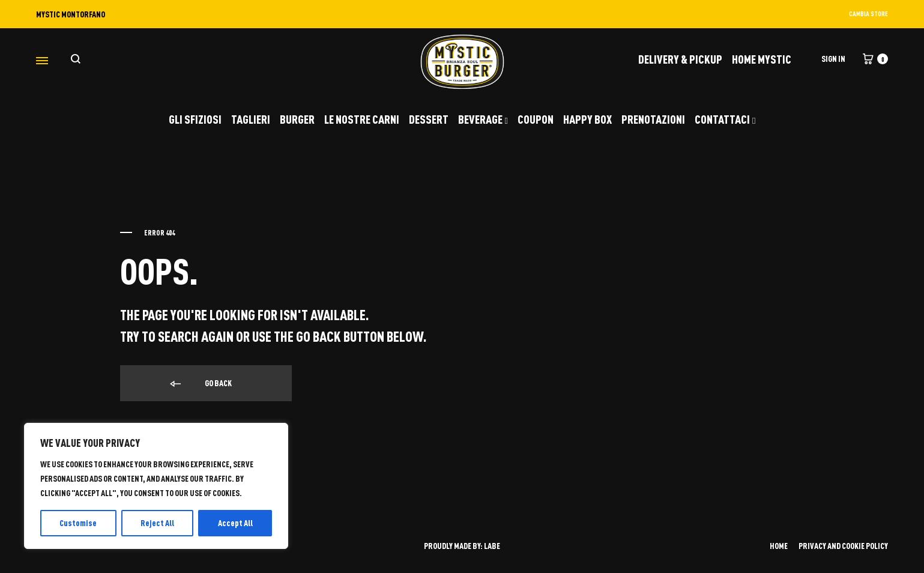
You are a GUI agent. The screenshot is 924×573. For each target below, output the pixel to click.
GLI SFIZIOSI (195, 119)
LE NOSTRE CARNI (362, 119)
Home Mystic (762, 59)
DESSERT (429, 119)
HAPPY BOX (587, 119)
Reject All (157, 523)
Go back (200, 384)
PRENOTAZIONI (653, 119)
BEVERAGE (483, 119)
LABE (492, 546)
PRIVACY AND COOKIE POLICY (843, 546)
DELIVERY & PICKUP (680, 59)
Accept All (235, 523)
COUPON (536, 119)
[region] (156, 486)
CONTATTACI (725, 119)
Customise (78, 523)
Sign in (833, 59)
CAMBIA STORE (868, 14)
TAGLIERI (251, 119)
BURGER (297, 119)
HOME (779, 546)
